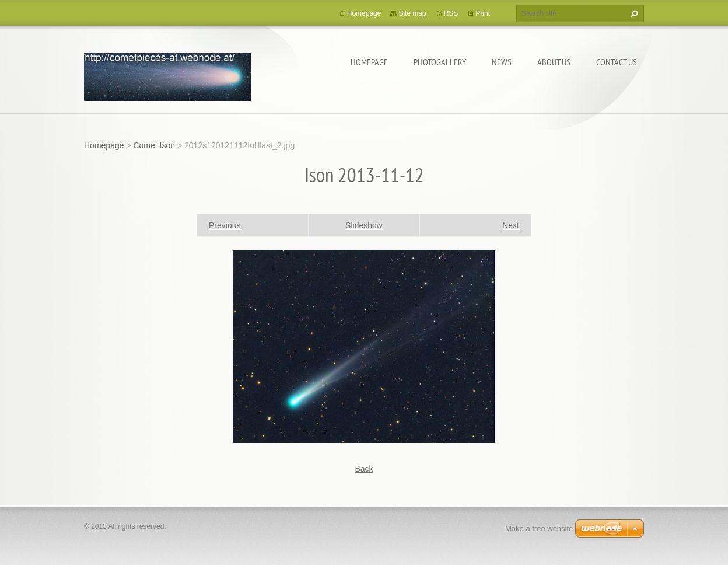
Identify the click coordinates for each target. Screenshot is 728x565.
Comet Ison (154, 145)
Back (364, 469)
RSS (451, 13)
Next (511, 225)
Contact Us (617, 62)
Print (483, 13)
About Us (554, 62)
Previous (225, 225)
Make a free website (539, 529)
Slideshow (364, 225)
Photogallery (440, 62)
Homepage (369, 62)
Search (633, 13)
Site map (412, 13)
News (502, 62)
